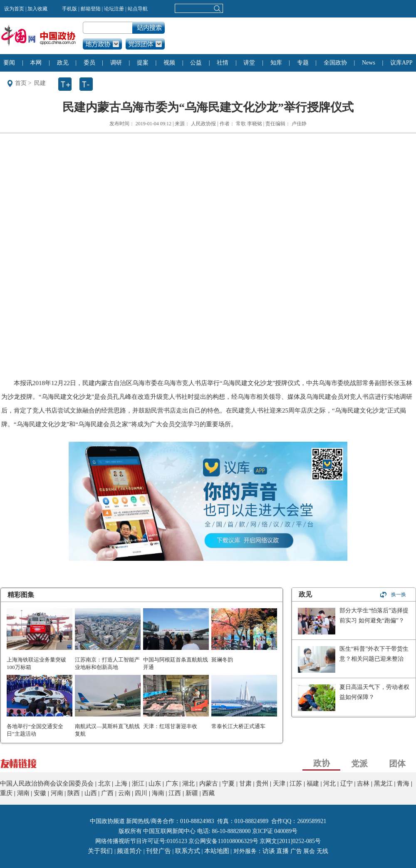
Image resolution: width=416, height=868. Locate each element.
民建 (40, 83)
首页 (21, 83)
